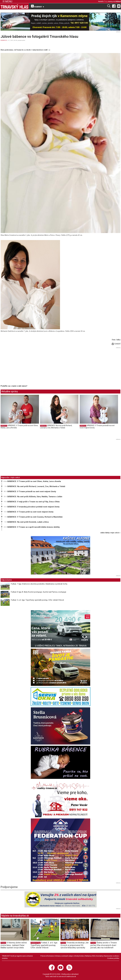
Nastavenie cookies (111, 956)
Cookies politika (113, 958)
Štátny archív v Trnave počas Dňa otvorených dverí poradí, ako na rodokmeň (104, 945)
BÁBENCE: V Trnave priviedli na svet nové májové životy (32, 491)
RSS (94, 956)
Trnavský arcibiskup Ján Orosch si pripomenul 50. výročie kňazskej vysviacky (75, 945)
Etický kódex (79, 956)
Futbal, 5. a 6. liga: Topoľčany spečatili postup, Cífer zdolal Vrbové (37, 600)
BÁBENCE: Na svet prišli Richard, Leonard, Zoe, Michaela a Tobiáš (56, 427)
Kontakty (100, 956)
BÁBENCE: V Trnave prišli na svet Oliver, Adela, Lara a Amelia (34, 481)
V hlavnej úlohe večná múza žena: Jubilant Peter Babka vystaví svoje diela (14, 945)
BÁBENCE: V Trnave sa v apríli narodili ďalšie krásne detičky (34, 527)
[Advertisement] (21, 366)
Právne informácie (47, 956)
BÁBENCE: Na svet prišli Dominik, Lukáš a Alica (28, 522)
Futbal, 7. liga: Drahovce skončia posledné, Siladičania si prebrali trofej (39, 584)
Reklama (88, 956)
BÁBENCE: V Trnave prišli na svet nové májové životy (30, 512)
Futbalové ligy (36, 943)
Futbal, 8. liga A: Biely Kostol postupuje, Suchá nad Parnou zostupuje (39, 592)
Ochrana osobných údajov (64, 956)
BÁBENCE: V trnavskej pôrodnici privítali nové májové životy (33, 507)
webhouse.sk (71, 976)
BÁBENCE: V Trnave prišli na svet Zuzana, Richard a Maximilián (35, 517)
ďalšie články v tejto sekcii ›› (110, 533)
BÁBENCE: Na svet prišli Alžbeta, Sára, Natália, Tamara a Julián (35, 497)
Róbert (118, 1)
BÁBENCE (4, 40)
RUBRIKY (38, 6)
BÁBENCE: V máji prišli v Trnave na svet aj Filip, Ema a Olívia (33, 502)
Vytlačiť (116, 344)
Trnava (3, 943)
